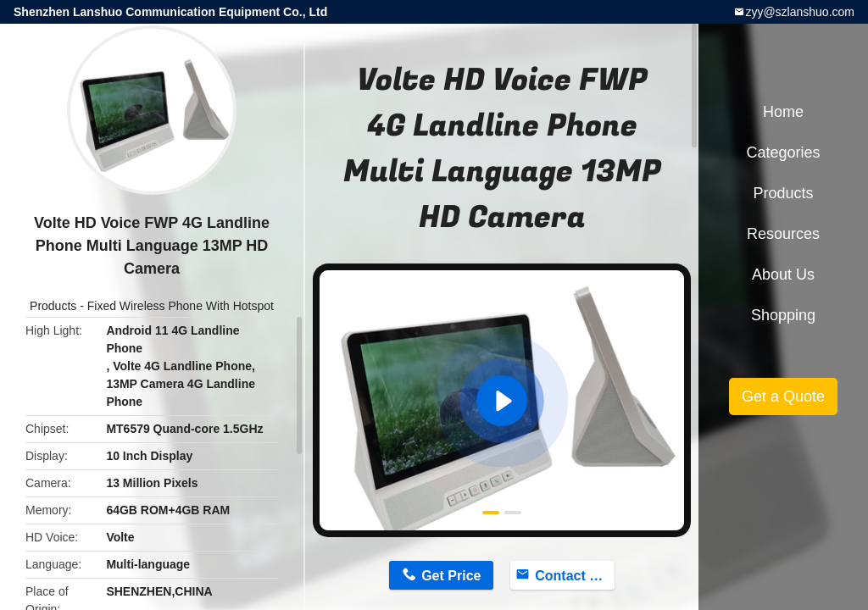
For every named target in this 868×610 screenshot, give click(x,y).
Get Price (451, 576)
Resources (783, 234)
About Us (783, 274)
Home (783, 112)
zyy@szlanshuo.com (800, 12)
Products (53, 306)
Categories (783, 152)
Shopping (783, 315)
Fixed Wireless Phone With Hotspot (181, 306)
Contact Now (575, 576)
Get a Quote (783, 396)
